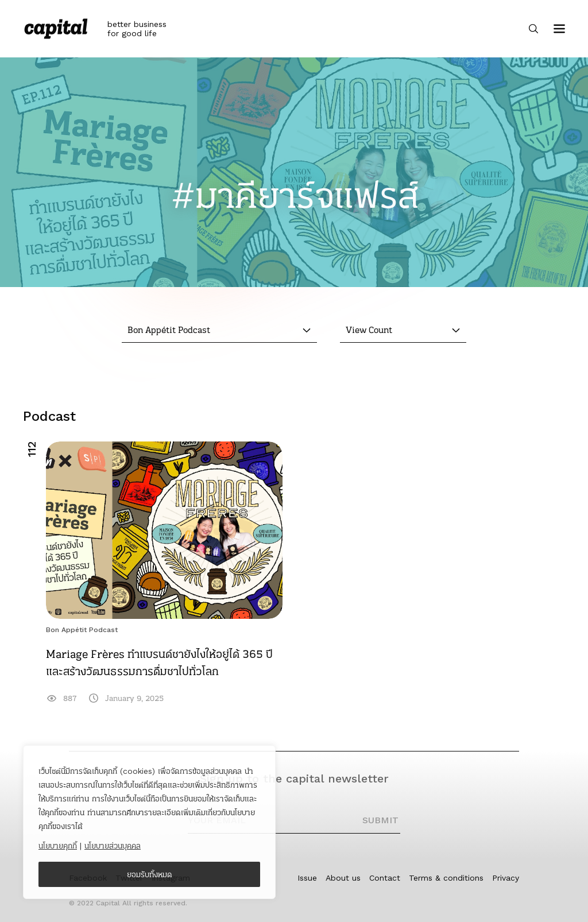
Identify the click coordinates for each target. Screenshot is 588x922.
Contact (385, 878)
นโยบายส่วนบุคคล (113, 846)
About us (343, 878)
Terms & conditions (446, 878)
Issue (307, 878)
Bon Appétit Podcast (82, 630)
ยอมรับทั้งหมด (150, 874)
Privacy (506, 878)
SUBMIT (380, 820)
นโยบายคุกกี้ (58, 846)
